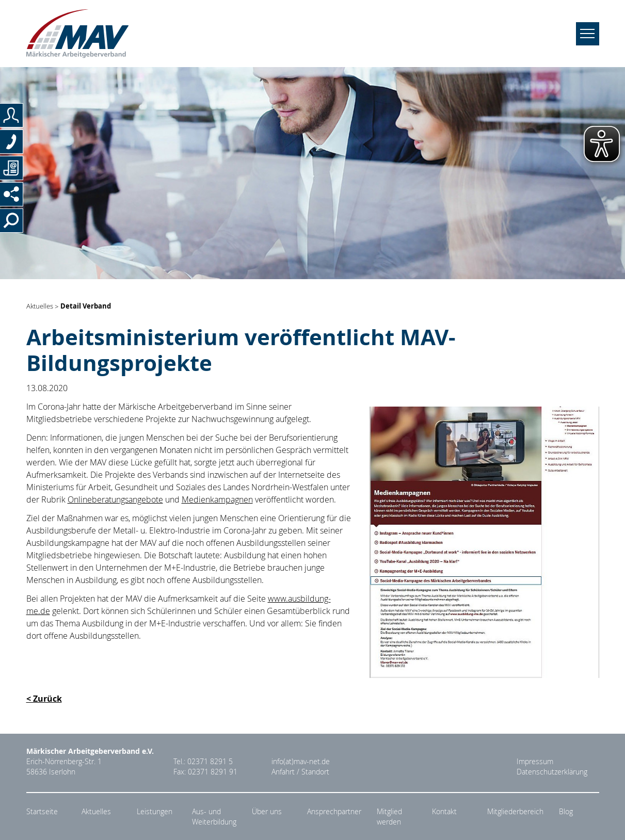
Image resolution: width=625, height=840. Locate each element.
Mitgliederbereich (515, 812)
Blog (566, 812)
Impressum (535, 762)
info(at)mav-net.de (301, 762)
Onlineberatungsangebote (115, 499)
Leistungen (155, 812)
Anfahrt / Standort (300, 772)
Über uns (267, 812)
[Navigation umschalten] (588, 34)
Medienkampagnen (217, 499)
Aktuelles (40, 307)
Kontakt (444, 812)
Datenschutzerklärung (552, 772)
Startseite (42, 812)
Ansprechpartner (334, 812)
